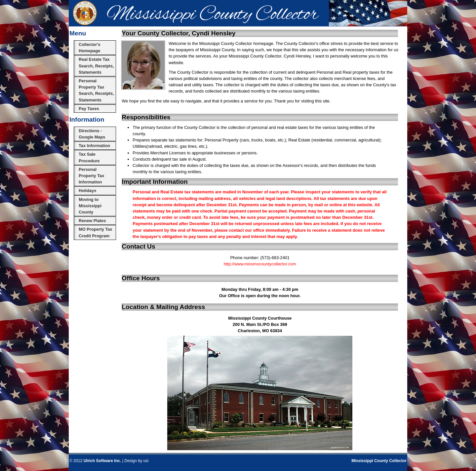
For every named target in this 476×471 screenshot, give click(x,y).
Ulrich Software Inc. (102, 461)
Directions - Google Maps (92, 134)
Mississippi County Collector (379, 461)
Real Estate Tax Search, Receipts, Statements (96, 66)
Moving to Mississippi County (90, 206)
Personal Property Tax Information (91, 176)
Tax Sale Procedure (89, 157)
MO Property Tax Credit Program (95, 232)
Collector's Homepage (90, 48)
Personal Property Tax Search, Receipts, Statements (96, 90)
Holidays (87, 191)
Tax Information (94, 146)
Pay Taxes (89, 109)
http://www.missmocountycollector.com (260, 264)
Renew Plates (92, 221)
